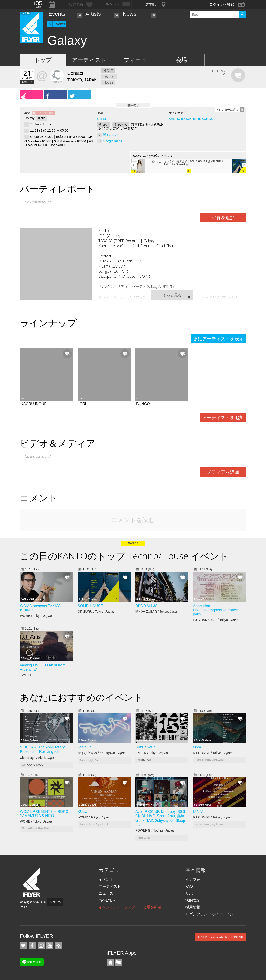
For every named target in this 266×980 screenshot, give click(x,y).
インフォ (193, 879)
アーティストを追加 (223, 418)
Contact (103, 119)
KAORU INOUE (180, 119)
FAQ (189, 886)
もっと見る (172, 295)
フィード (135, 60)
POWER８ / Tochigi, (155, 830)
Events (57, 14)
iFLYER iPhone (110, 962)
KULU (83, 812)
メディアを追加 (223, 472)
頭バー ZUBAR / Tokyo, (157, 612)
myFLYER (107, 900)
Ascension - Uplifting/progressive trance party (215, 610)
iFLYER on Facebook (32, 945)
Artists (93, 14)
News (130, 14)
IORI (197, 119)
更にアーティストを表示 (218, 339)
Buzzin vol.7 (145, 747)
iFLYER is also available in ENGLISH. (221, 937)
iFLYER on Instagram (41, 945)
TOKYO (123, 125)
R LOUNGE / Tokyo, (212, 753)
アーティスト (89, 60)
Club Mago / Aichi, (38, 758)
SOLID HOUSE (90, 606)
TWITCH (27, 675)
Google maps (113, 141)
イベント (106, 879)
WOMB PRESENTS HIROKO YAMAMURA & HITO (44, 814)
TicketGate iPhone (118, 962)
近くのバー (111, 135)
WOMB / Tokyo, (36, 616)
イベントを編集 (46, 113)
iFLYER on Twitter (23, 945)
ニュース (106, 893)
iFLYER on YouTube (50, 945)
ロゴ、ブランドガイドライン (209, 914)
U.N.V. (198, 812)
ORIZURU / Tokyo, (96, 612)
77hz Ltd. (55, 902)
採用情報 (193, 907)
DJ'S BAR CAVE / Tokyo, (216, 620)
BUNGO (207, 119)
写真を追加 (223, 218)
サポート (193, 893)
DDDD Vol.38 (146, 606)
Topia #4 (85, 747)
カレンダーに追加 (227, 110)
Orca (197, 747)
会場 (181, 60)
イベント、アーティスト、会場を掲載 (130, 907)
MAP (106, 125)
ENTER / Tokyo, (152, 753)
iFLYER (32, 882)
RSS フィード (59, 945)
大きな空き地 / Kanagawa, (102, 753)
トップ (43, 60)
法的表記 (193, 900)
